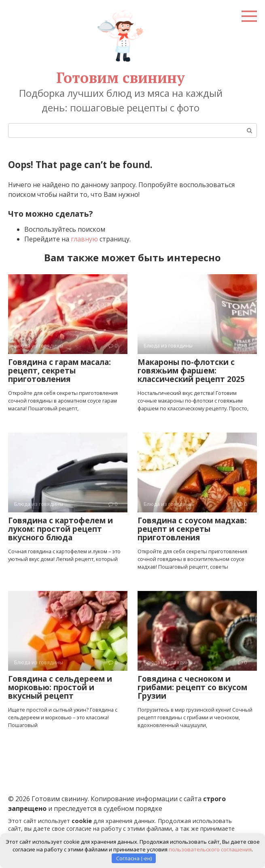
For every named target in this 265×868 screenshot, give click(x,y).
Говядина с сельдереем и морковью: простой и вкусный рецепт (60, 687)
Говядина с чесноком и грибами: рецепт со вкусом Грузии (192, 687)
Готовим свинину (121, 78)
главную (84, 239)
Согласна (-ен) (134, 858)
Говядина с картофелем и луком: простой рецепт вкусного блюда (60, 529)
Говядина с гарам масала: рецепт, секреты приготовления (59, 371)
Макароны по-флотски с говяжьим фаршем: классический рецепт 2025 (191, 371)
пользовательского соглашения (210, 849)
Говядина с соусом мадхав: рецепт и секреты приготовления (192, 529)
